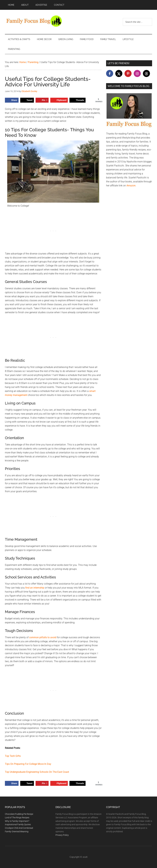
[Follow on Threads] (146, 73)
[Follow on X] (119, 73)
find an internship (35, 588)
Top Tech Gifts (13, 756)
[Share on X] (27, 100)
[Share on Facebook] (12, 100)
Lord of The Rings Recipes (17, 818)
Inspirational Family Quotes (18, 824)
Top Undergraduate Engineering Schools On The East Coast (37, 772)
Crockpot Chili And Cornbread (19, 828)
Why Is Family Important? (17, 821)
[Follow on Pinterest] (128, 73)
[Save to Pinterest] (42, 100)
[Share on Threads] (77, 100)
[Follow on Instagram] (137, 73)
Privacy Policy (62, 835)
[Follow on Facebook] (110, 73)
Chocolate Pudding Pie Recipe (19, 814)
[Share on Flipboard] (59, 100)
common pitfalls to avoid (43, 637)
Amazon (131, 186)
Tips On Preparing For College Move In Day (28, 764)
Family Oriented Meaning (17, 831)
